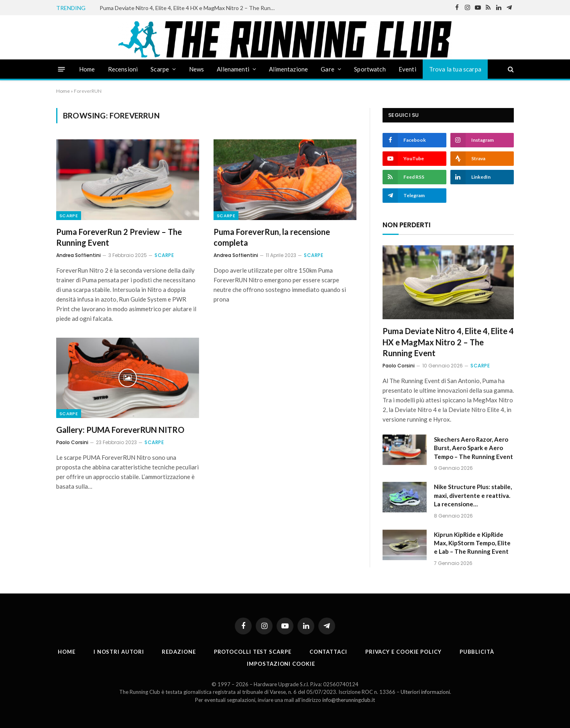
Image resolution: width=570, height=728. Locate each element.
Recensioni (123, 69)
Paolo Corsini (72, 442)
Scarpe (160, 69)
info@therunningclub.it (349, 700)
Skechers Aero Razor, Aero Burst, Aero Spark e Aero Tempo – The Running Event (473, 448)
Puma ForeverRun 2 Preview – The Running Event (119, 237)
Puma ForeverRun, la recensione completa (272, 237)
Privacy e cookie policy (403, 652)
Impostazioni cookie (281, 664)
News (197, 69)
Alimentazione (288, 69)
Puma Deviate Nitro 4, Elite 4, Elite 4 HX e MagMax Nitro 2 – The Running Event (190, 8)
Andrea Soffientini (78, 255)
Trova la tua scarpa (455, 69)
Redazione (179, 652)
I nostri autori (119, 652)
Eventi (407, 69)
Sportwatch (370, 69)
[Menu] (62, 69)
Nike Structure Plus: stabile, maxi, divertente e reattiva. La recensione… (473, 495)
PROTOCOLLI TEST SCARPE (253, 652)
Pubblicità (477, 652)
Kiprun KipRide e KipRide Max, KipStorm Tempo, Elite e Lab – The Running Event (472, 543)
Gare (328, 69)
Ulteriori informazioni (425, 692)
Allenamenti (233, 69)
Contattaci (328, 652)
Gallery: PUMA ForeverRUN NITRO (120, 430)
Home (87, 69)
